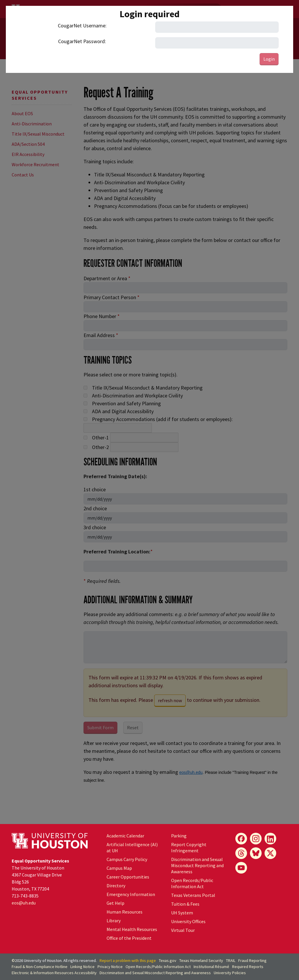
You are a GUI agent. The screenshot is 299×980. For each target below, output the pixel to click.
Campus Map (119, 868)
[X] (270, 853)
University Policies (230, 973)
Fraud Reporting (252, 960)
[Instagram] (256, 839)
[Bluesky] (256, 853)
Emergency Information (131, 894)
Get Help (115, 903)
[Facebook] (241, 839)
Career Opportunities (128, 877)
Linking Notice (82, 967)
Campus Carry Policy (127, 859)
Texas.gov (168, 960)
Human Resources (125, 912)
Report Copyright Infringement (189, 847)
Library (114, 921)
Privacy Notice (110, 967)
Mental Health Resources (132, 929)
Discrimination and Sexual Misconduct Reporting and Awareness (197, 865)
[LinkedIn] (270, 839)
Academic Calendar (125, 836)
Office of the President (129, 938)
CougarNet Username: (82, 26)
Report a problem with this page (128, 960)
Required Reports (248, 967)
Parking (179, 836)
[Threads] (241, 853)
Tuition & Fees (185, 904)
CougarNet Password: (82, 41)
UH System (182, 913)
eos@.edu (24, 903)
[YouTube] (241, 868)
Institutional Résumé (211, 967)
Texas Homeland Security (201, 960)
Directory (116, 886)
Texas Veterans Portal (193, 895)
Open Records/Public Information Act (192, 883)
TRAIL (231, 960)
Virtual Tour (183, 930)
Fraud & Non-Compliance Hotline (40, 967)
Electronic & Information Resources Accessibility (54, 973)
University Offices (188, 921)
